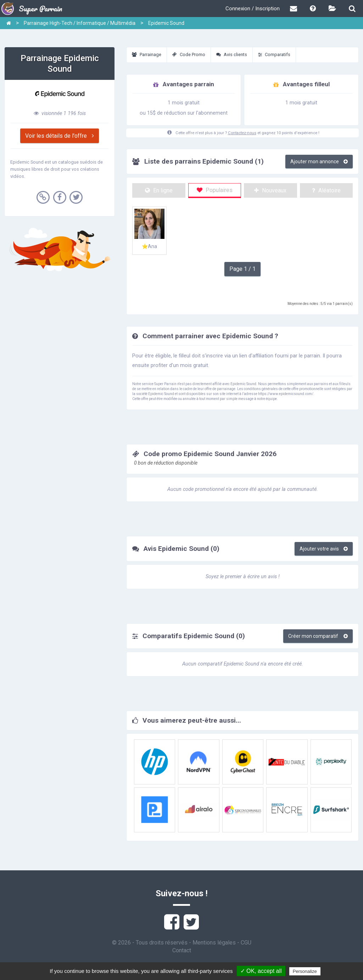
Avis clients (232, 54)
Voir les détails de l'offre (60, 136)
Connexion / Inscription (253, 9)
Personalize (305, 971)
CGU (246, 943)
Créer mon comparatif (318, 636)
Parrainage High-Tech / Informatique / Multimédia (80, 23)
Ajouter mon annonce (319, 161)
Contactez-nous (242, 133)
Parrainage (147, 54)
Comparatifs (274, 54)
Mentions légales (214, 943)
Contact (182, 950)
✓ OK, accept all (261, 971)
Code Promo (189, 54)
